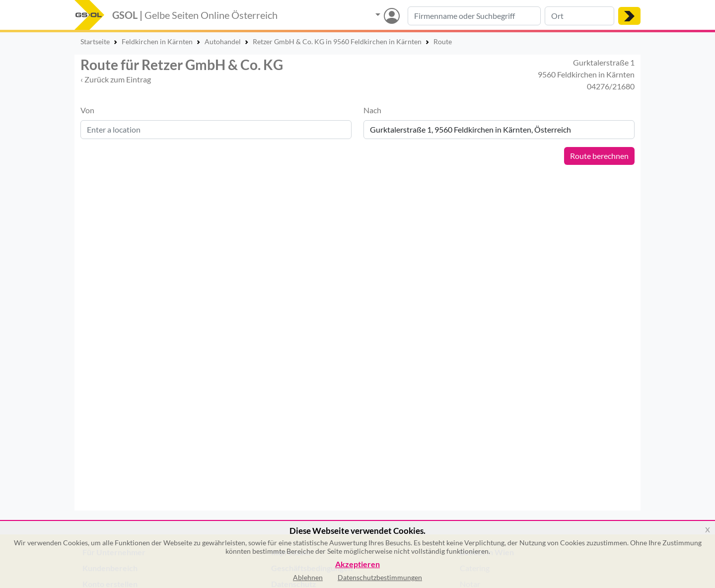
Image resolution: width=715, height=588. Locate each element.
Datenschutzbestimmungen (380, 577)
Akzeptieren (357, 564)
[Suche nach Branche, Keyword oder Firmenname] (474, 16)
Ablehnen (308, 577)
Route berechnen (599, 156)
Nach (372, 110)
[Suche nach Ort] (579, 16)
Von (87, 110)
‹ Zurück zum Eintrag (116, 79)
